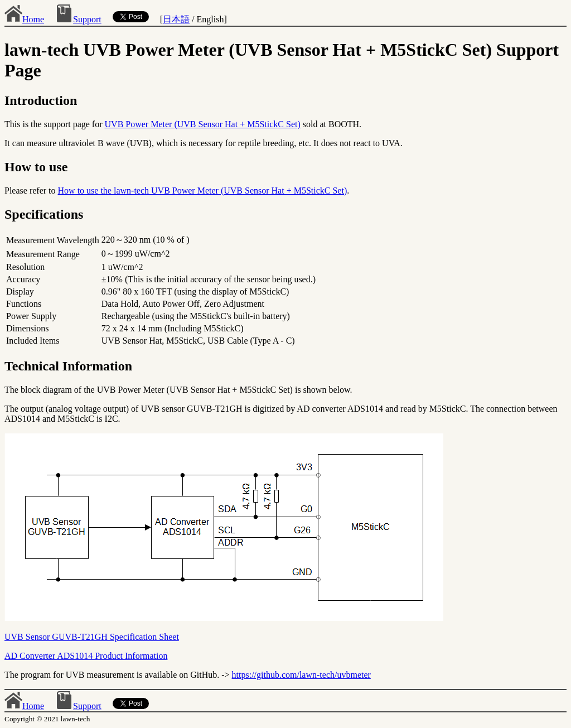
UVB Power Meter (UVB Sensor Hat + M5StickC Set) (203, 124)
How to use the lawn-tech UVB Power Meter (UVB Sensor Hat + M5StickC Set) (203, 191)
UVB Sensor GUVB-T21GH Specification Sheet (92, 637)
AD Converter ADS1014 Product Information (86, 656)
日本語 (176, 19)
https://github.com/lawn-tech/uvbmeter (301, 675)
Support (78, 19)
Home (24, 19)
